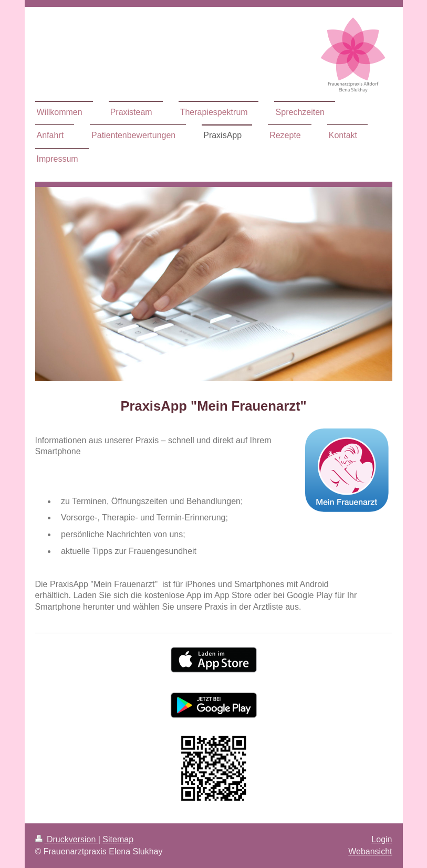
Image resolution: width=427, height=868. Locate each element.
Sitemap (118, 839)
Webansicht (370, 851)
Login (382, 839)
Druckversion (67, 839)
